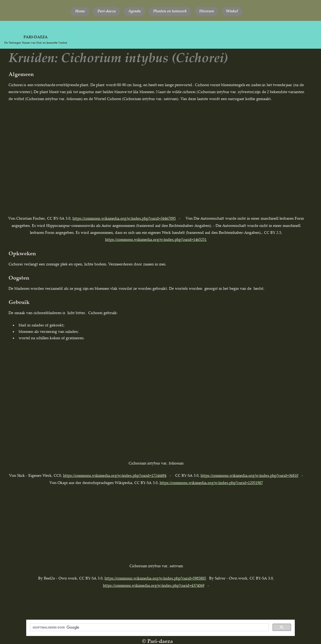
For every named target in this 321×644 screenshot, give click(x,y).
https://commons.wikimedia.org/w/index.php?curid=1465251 (156, 239)
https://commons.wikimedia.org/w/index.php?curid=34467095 (124, 218)
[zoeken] (149, 627)
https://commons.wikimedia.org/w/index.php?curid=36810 (249, 475)
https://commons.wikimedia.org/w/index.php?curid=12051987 (211, 483)
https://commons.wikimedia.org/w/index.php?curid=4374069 (154, 585)
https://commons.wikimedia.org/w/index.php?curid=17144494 (115, 475)
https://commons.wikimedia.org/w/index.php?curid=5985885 (155, 578)
